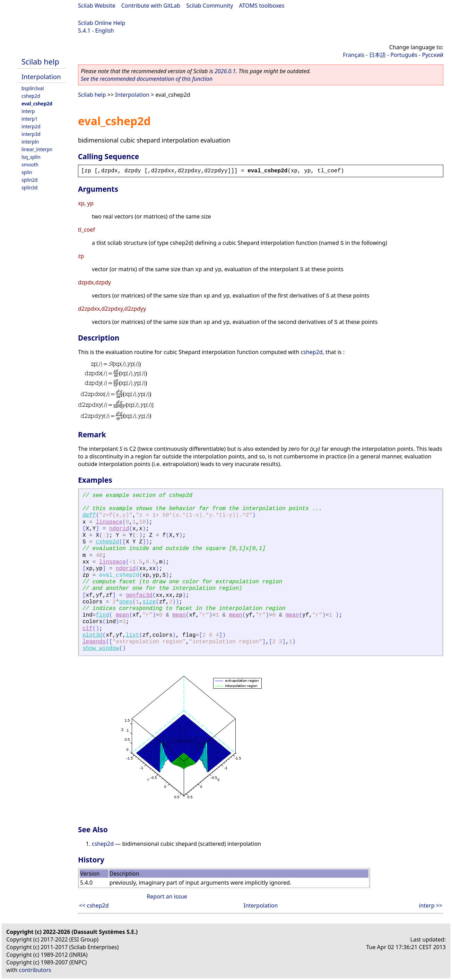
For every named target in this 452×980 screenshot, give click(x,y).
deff (89, 515)
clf (88, 629)
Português (404, 55)
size (149, 602)
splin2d (29, 180)
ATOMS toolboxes (262, 6)
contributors (35, 970)
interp (28, 111)
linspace (109, 522)
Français (354, 55)
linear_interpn (37, 149)
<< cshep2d (94, 905)
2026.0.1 (225, 71)
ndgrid (119, 529)
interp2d (31, 126)
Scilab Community (210, 6)
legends (94, 642)
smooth (30, 165)
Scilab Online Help (102, 23)
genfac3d (139, 595)
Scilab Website (97, 6)
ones (126, 602)
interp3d (31, 134)
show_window (101, 648)
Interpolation (41, 76)
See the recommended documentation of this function (147, 79)
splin (27, 172)
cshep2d (31, 96)
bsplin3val (33, 88)
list (132, 635)
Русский (433, 55)
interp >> (431, 905)
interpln (30, 142)
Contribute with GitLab (151, 6)
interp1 (29, 119)
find (102, 615)
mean (122, 615)
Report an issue (167, 896)
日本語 (377, 55)
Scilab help (40, 62)
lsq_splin (31, 157)
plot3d (93, 635)
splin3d (29, 187)
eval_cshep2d (37, 104)
